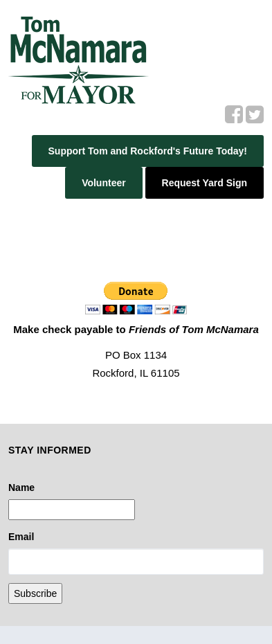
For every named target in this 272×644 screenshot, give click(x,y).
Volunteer (104, 183)
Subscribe (35, 593)
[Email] (136, 562)
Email (21, 537)
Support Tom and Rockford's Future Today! (148, 151)
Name (21, 488)
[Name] (72, 510)
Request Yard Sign (205, 183)
